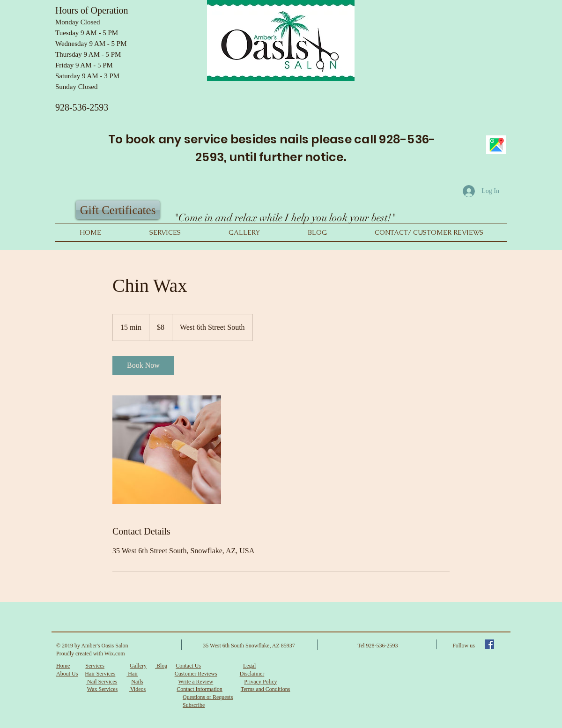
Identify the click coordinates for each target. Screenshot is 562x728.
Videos (137, 689)
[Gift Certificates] (118, 210)
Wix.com (115, 654)
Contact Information (200, 689)
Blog (161, 666)
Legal (249, 666)
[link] (143, 365)
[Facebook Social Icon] (489, 644)
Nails (137, 682)
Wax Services (102, 689)
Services (95, 666)
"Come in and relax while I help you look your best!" (285, 218)
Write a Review (196, 682)
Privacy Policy (260, 682)
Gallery (138, 666)
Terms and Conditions (266, 689)
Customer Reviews (196, 674)
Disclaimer (252, 674)
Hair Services (100, 674)
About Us (67, 674)
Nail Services (101, 682)
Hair (132, 674)
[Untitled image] (167, 450)
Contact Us (188, 666)
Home (63, 666)
